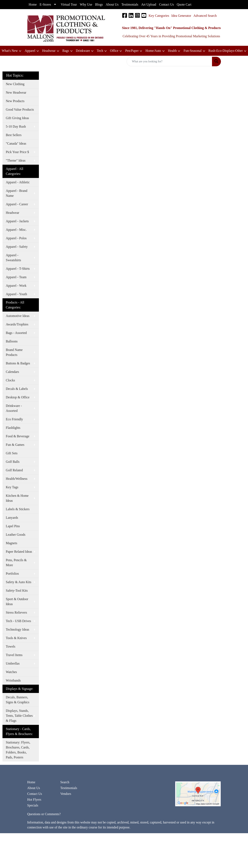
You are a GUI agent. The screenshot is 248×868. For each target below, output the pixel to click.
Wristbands (13, 680)
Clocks (10, 380)
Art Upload (149, 4)
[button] (116, 51)
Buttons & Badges (18, 363)
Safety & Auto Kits (19, 582)
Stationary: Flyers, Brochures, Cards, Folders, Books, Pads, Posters (18, 750)
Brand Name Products (14, 352)
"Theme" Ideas (16, 160)
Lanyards (12, 518)
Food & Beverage (18, 436)
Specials (33, 805)
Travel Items (14, 655)
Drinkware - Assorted (14, 408)
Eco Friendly (14, 419)
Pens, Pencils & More (16, 563)
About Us (34, 788)
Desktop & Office (18, 397)
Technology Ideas (17, 629)
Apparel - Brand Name (17, 193)
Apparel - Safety (17, 247)
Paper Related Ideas (19, 552)
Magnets (11, 543)
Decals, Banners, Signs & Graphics (18, 700)
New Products (15, 101)
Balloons (12, 341)
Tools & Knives (16, 638)
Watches (11, 672)
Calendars (12, 372)
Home (31, 782)
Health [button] (172, 51)
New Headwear (16, 92)
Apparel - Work (16, 286)
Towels (11, 646)
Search (65, 782)
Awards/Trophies (17, 324)
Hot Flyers (34, 800)
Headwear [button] (49, 51)
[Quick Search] (169, 62)
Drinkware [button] (83, 51)
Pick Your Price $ (17, 152)
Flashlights (13, 428)
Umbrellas (13, 663)
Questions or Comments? (44, 814)
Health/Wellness (17, 479)
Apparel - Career (17, 204)
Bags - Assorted (16, 333)
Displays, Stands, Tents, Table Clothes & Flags (19, 716)
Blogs (99, 4)
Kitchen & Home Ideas (17, 498)
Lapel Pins (13, 526)
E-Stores (45, 4)
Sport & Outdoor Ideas (17, 601)
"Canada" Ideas (16, 143)
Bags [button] (66, 51)
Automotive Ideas (18, 316)
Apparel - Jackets (17, 221)
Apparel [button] (30, 51)
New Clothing (15, 84)
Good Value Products (20, 109)
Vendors (66, 794)
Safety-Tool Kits (17, 591)
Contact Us (35, 794)
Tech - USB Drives (18, 621)
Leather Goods (16, 535)
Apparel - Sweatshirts (13, 258)
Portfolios (12, 574)
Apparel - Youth (16, 294)
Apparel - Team (16, 277)
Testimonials (69, 788)
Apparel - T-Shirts (18, 269)
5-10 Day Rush (16, 126)
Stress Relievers (16, 612)
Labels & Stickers (18, 509)
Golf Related (14, 470)
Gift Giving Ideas (17, 118)
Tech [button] (100, 51)
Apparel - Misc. (16, 230)
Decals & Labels (17, 389)
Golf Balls (13, 462)
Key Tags (12, 487)
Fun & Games (15, 445)
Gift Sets (12, 453)
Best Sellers (14, 135)
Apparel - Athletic (18, 182)
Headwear (13, 213)
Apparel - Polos (16, 238)
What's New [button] (10, 51)
